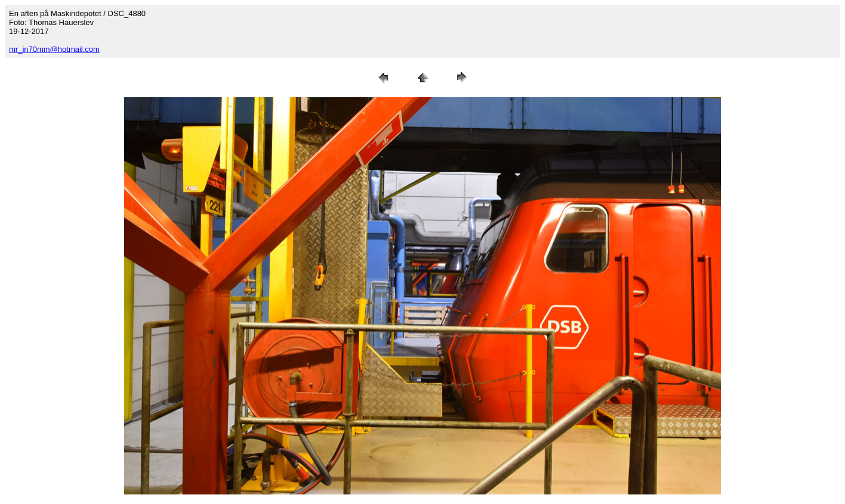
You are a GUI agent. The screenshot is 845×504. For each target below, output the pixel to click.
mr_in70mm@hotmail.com (54, 49)
